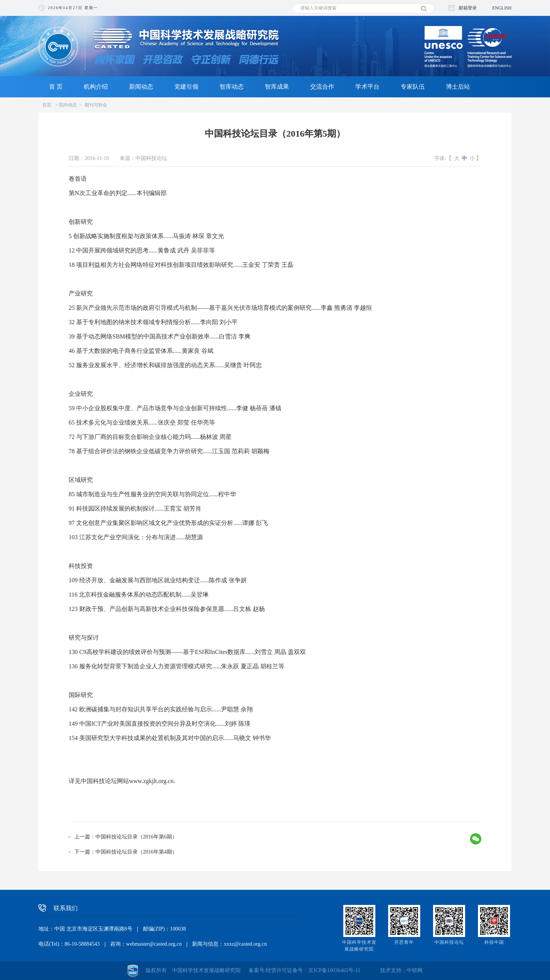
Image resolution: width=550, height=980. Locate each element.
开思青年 (404, 942)
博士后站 (458, 87)
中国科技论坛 (449, 942)
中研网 (415, 970)
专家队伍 (413, 87)
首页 (47, 105)
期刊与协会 (96, 105)
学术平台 (367, 87)
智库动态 (232, 87)
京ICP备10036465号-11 (334, 970)
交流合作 (322, 87)
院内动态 (68, 105)
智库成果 (277, 87)
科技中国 (494, 942)
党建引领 (186, 87)
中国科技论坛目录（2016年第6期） (136, 837)
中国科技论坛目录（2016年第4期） (136, 852)
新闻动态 (141, 87)
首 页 (56, 87)
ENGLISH (502, 8)
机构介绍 (96, 87)
